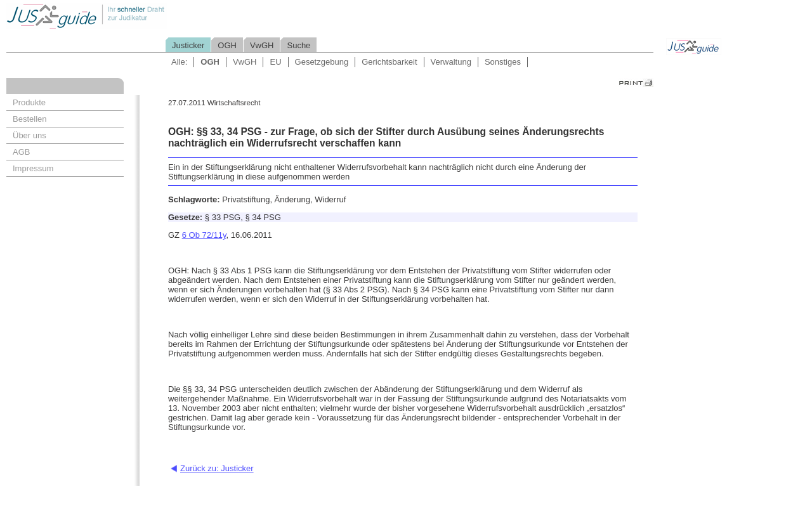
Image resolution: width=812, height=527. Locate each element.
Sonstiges (503, 62)
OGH (227, 45)
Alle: (179, 62)
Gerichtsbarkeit (389, 62)
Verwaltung (451, 62)
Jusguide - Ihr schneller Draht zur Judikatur (128, 16)
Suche (298, 45)
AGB (21, 152)
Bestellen (29, 119)
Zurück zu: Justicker (217, 468)
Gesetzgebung (322, 62)
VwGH (262, 45)
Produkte (29, 102)
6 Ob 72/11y (204, 235)
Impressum (33, 168)
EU (275, 62)
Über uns (29, 135)
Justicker (188, 45)
